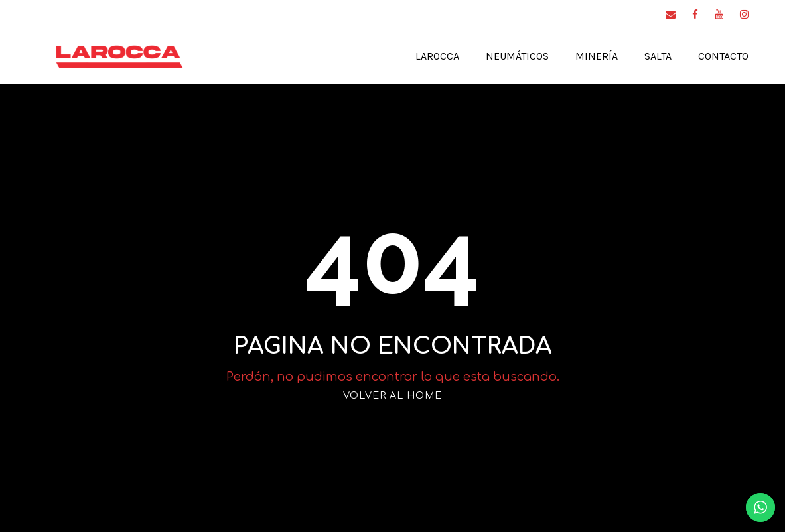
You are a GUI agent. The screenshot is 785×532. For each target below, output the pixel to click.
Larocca (411, 56)
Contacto (719, 56)
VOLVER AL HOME (392, 396)
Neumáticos (499, 56)
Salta (647, 56)
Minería (583, 56)
